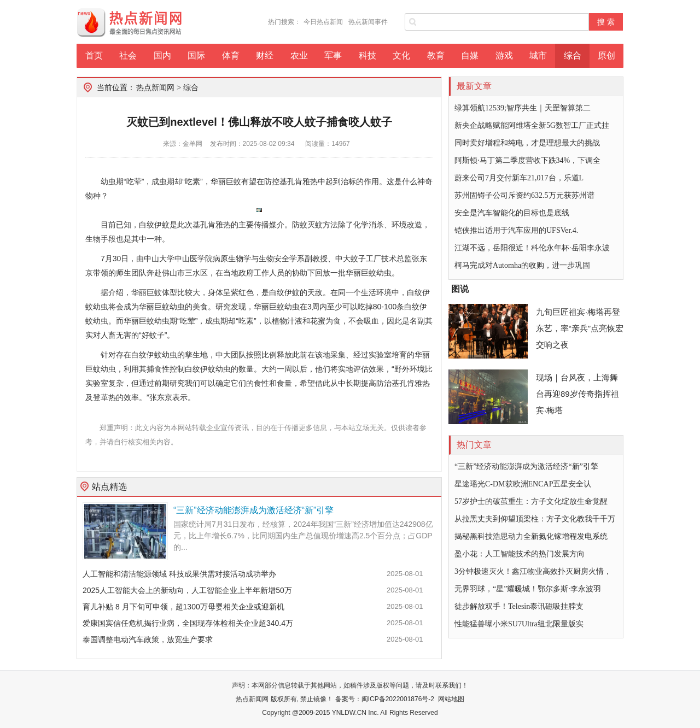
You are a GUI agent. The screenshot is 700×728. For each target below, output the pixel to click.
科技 (367, 55)
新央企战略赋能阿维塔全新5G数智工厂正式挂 (532, 125)
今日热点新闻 (323, 22)
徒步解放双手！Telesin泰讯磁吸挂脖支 (519, 606)
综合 (573, 55)
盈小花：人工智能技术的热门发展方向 (520, 554)
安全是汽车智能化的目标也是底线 (512, 213)
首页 (94, 55)
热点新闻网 (155, 87)
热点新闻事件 (368, 22)
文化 (401, 55)
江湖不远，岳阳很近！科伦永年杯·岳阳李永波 (532, 248)
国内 (162, 55)
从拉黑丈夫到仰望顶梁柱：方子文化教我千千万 (535, 519)
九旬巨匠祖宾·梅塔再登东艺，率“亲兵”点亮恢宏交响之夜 (580, 328)
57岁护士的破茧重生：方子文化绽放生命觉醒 (531, 501)
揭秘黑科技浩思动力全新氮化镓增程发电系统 (531, 536)
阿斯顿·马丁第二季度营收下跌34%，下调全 (527, 160)
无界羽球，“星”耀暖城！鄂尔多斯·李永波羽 (528, 589)
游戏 (504, 55)
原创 (606, 55)
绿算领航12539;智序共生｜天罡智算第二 (523, 108)
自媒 (470, 55)
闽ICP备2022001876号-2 (398, 699)
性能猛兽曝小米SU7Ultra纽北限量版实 (519, 624)
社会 (128, 55)
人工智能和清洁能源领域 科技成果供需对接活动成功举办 (179, 574)
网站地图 (451, 699)
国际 (196, 55)
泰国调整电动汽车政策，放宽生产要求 (148, 639)
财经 (265, 55)
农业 (299, 55)
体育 (231, 55)
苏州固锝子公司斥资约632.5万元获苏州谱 (524, 195)
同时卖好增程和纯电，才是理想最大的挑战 (527, 143)
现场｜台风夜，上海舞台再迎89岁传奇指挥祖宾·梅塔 (577, 394)
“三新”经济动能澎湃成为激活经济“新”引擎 (253, 510)
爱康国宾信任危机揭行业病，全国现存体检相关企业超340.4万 (188, 623)
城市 (538, 55)
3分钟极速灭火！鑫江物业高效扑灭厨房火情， (533, 571)
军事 (333, 55)
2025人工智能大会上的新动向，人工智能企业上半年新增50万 (187, 590)
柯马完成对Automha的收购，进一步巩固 (522, 265)
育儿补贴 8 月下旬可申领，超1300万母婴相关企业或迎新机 (183, 607)
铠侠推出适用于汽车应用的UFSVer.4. (516, 230)
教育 (436, 55)
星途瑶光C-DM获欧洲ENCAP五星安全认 (523, 484)
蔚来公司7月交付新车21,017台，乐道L (519, 178)
